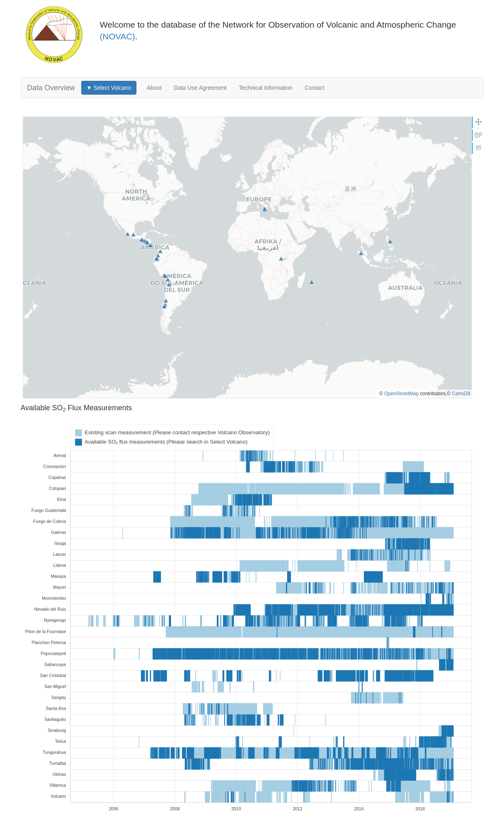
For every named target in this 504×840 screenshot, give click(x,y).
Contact (314, 88)
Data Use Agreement (200, 88)
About (154, 88)
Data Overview (51, 88)
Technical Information (266, 88)
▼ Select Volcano (109, 88)
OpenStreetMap (401, 394)
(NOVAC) (118, 36)
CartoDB (461, 394)
